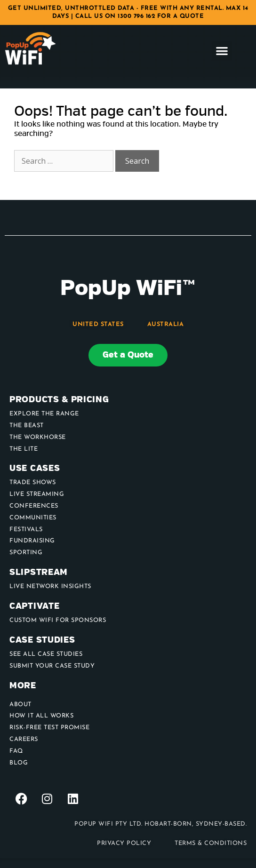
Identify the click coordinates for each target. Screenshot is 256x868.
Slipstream (39, 572)
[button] (222, 51)
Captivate (34, 606)
